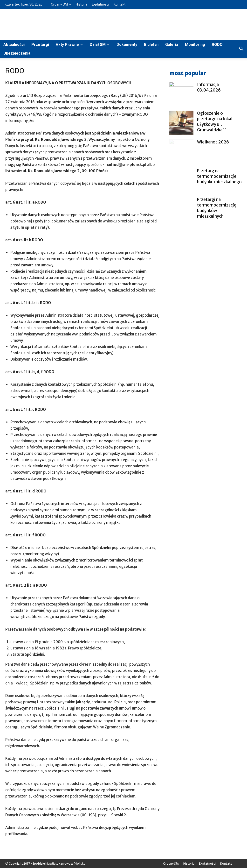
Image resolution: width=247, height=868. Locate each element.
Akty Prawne (69, 45)
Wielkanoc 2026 (213, 142)
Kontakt (120, 4)
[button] (241, 49)
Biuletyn (151, 45)
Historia (82, 4)
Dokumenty (127, 45)
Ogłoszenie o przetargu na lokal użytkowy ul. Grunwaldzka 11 (215, 122)
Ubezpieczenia (17, 53)
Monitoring (195, 45)
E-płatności (100, 4)
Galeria (172, 45)
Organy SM (61, 4)
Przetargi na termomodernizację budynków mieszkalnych (217, 208)
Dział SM (100, 45)
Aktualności (14, 45)
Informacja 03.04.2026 (209, 87)
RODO (217, 45)
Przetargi (40, 45)
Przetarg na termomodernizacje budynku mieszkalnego (219, 176)
